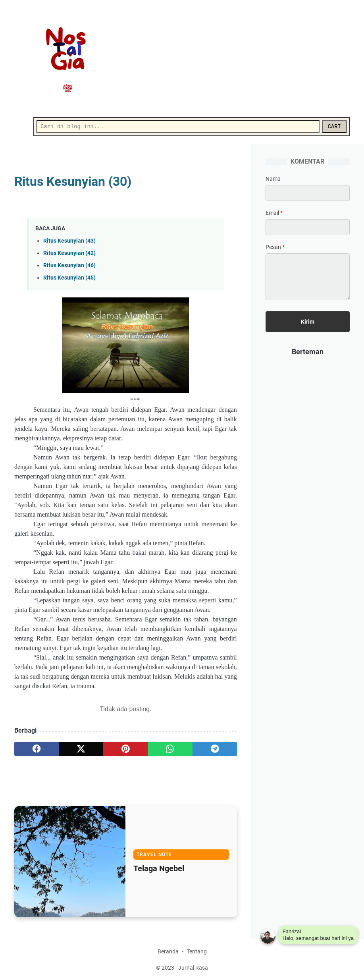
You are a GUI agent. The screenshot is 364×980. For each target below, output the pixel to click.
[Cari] (178, 127)
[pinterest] (125, 749)
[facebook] (37, 749)
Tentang (197, 951)
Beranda (168, 951)
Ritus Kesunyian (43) (69, 241)
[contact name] (308, 193)
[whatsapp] (170, 749)
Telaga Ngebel (159, 868)
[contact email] (308, 227)
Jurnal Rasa (193, 968)
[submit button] (308, 322)
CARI (334, 127)
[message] (308, 277)
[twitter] (81, 749)
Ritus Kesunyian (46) (69, 265)
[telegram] (215, 749)
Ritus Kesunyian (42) (69, 253)
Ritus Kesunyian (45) (69, 278)
